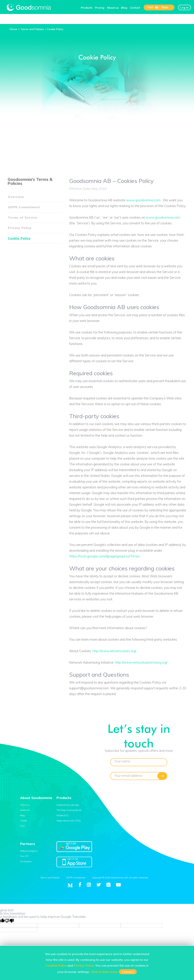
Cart (153, 7)
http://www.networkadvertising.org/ (141, 662)
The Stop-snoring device (69, 810)
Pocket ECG (62, 815)
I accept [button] (128, 972)
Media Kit (25, 810)
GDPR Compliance (76, 878)
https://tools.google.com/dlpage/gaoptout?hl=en (104, 556)
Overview (16, 197)
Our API (24, 856)
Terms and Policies (50, 878)
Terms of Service (23, 217)
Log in (184, 7)
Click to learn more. (104, 972)
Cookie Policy (19, 238)
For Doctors (26, 861)
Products (87, 8)
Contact (135, 8)
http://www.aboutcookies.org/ (114, 651)
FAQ (23, 826)
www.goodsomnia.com (143, 200)
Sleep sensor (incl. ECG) (69, 821)
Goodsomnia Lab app (68, 805)
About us (113, 8)
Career (24, 821)
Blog (124, 8)
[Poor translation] (9, 921)
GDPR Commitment (24, 207)
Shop (165, 7)
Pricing (100, 8)
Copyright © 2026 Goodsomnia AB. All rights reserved (120, 878)
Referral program (29, 851)
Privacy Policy (20, 228)
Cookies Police (56, 965)
